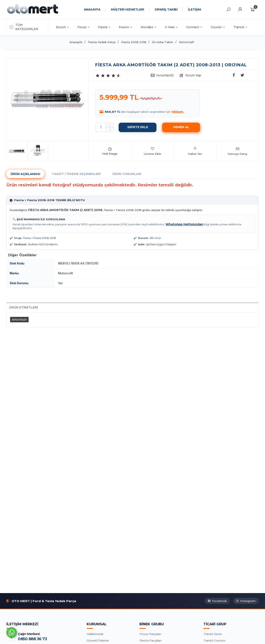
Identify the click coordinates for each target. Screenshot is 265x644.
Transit (240, 27)
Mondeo (148, 27)
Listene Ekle (152, 151)
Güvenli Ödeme (98, 640)
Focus (83, 27)
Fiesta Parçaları (150, 640)
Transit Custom (214, 640)
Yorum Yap (193, 75)
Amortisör (19, 320)
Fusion (125, 27)
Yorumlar (165, 75)
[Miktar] (101, 127)
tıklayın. (178, 112)
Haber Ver (195, 151)
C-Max (171, 27)
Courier (218, 27)
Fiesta (104, 27)
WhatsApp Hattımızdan (184, 224)
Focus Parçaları (150, 634)
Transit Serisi (213, 634)
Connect (194, 27)
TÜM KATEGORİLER (24, 27)
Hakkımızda (95, 634)
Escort (62, 27)
